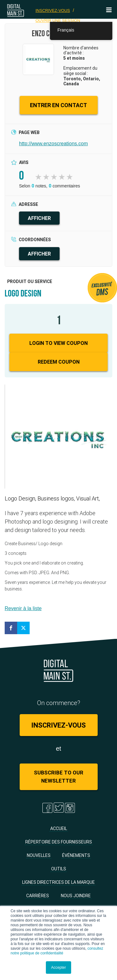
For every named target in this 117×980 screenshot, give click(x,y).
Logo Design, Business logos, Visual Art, (52, 498)
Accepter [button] (58, 968)
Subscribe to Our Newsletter (59, 776)
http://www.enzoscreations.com (54, 144)
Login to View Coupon (58, 343)
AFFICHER (39, 218)
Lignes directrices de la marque (58, 882)
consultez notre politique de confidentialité (57, 951)
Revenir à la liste (23, 608)
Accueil (59, 828)
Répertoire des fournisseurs (59, 842)
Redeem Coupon (59, 362)
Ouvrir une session (58, 20)
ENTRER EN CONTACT (58, 105)
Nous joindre (76, 896)
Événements (76, 855)
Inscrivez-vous (53, 10)
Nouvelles (39, 855)
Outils (59, 869)
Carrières (38, 896)
